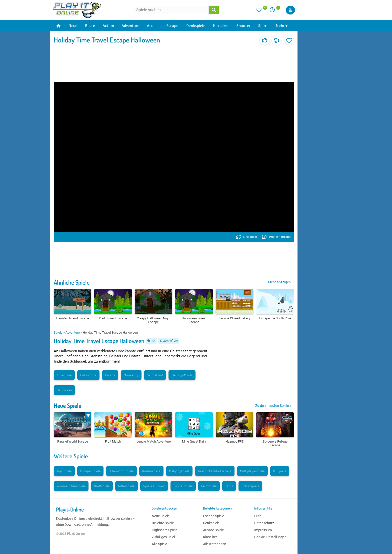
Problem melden (277, 237)
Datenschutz (264, 523)
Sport (263, 25)
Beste (90, 25)
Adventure (130, 25)
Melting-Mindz (182, 375)
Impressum (263, 530)
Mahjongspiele (179, 471)
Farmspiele (209, 486)
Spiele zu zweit (154, 486)
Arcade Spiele (213, 530)
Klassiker (221, 25)
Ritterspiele (126, 486)
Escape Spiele (90, 471)
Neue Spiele (67, 405)
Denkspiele (196, 25)
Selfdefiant (155, 375)
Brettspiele (102, 486)
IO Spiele (280, 471)
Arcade (153, 25)
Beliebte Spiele (163, 523)
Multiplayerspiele (252, 471)
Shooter (243, 25)
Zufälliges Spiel (163, 537)
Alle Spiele (159, 544)
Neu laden (247, 237)
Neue (73, 25)
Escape (172, 25)
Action (108, 25)
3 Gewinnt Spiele (121, 471)
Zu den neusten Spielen (273, 406)
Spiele (58, 332)
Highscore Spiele (164, 530)
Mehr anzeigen (279, 282)
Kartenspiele (151, 471)
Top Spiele (64, 471)
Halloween (64, 390)
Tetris (229, 486)
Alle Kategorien (215, 544)
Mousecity (131, 375)
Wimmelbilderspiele (71, 486)
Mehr (282, 25)
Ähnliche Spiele (72, 282)
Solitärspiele (250, 486)
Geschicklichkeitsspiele (215, 471)
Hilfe (258, 516)
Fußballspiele (183, 486)
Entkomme (88, 375)
